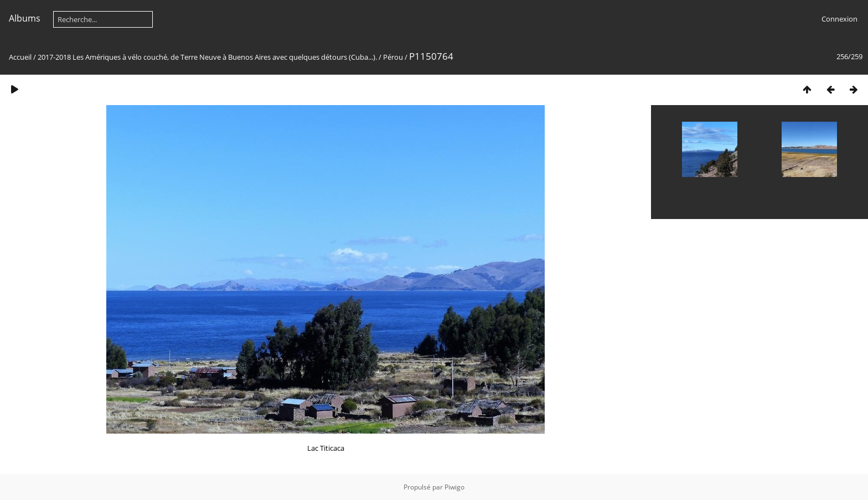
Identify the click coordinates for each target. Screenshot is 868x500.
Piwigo (454, 487)
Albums (25, 18)
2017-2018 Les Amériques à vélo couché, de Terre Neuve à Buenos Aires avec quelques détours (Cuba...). (207, 57)
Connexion (839, 19)
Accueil (20, 57)
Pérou (393, 57)
